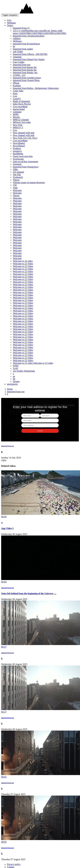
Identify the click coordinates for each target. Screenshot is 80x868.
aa (14, 376)
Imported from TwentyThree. (26, 80)
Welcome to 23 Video (23, 264)
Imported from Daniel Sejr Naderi (29, 59)
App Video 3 (7, 528)
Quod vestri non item (23, 156)
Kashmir (17, 86)
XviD (15, 368)
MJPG (16, 114)
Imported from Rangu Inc (25, 67)
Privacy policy (14, 864)
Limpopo (17, 112)
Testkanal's (18, 177)
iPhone (16, 83)
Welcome (17, 190)
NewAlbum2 (19, 143)
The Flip (17, 175)
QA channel (18, 172)
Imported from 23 (21, 28)
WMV (16, 366)
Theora (16, 180)
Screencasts (18, 159)
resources (17, 151)
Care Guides (19, 62)
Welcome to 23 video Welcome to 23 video (33, 363)
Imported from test (22, 65)
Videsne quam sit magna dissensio (29, 182)
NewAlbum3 (19, 146)
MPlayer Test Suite (22, 122)
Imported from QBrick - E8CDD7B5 (30, 54)
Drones (16, 381)
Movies (16, 117)
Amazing (17, 57)
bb (14, 379)
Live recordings (20, 107)
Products (17, 148)
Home (10, 389)
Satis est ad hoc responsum (25, 162)
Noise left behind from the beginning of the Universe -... (29, 593)
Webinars (11, 23)
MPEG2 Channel (21, 120)
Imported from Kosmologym (26, 44)
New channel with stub (24, 133)
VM (15, 185)
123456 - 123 (19, 75)
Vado (15, 188)
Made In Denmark (21, 101)
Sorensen (17, 164)
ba (14, 46)
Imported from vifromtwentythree (29, 36)
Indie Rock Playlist (22, 104)
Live (9, 20)
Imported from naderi (23, 49)
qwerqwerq (12, 384)
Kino (15, 93)
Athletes (17, 38)
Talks (15, 169)
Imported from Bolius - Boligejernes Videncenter (36, 88)
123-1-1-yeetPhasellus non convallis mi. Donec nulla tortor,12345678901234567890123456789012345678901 (40, 32)
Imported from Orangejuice (26, 167)
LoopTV (17, 99)
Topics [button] (10, 25)
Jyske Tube (18, 91)
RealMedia (18, 154)
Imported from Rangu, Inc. (25, 73)
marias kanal (19, 109)
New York (18, 125)
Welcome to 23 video (23, 261)
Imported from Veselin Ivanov (27, 78)
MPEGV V (18, 127)
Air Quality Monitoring (24, 371)
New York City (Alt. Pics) (25, 138)
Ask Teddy (18, 52)
